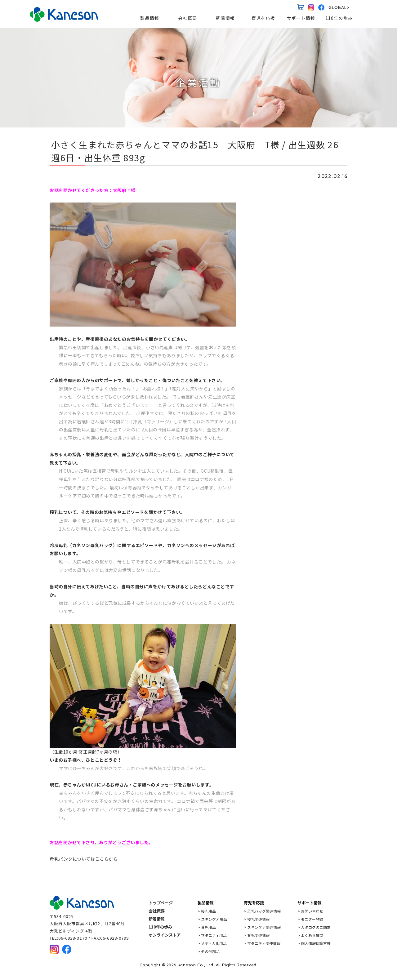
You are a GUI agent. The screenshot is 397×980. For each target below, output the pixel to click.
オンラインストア (165, 935)
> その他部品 (209, 951)
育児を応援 (263, 18)
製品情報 (150, 18)
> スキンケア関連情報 (262, 927)
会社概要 (188, 18)
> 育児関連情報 (257, 935)
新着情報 (225, 18)
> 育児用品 (207, 927)
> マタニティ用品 (212, 935)
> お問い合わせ (310, 911)
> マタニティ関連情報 (262, 943)
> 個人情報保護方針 (314, 943)
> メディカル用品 (212, 943)
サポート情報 (301, 18)
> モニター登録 (310, 919)
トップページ (161, 903)
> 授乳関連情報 (257, 919)
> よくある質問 (310, 935)
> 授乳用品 (207, 911)
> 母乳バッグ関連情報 (262, 911)
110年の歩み (339, 18)
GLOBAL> (339, 7)
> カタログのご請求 (314, 927)
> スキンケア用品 (212, 919)
